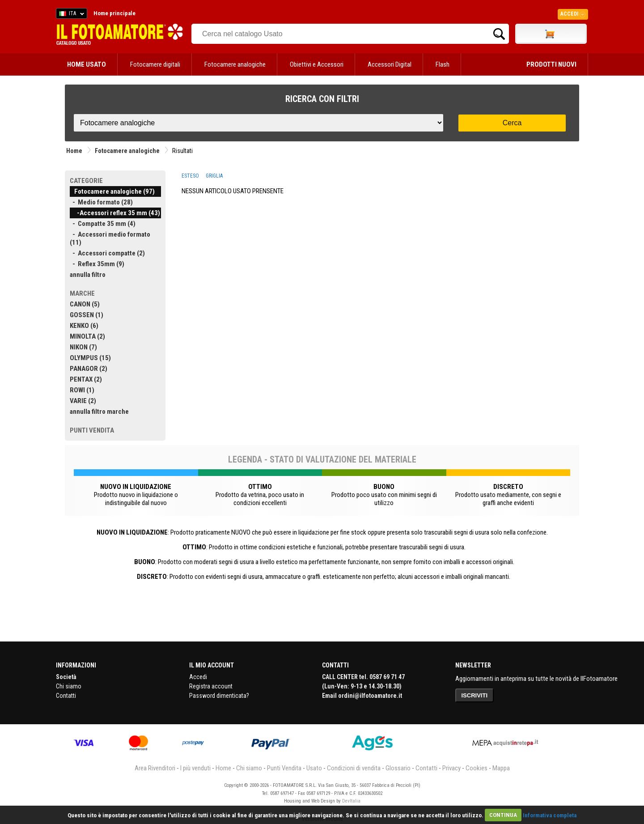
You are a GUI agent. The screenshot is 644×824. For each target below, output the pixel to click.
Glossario (398, 768)
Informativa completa (550, 815)
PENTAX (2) (86, 379)
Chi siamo (69, 686)
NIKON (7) (83, 347)
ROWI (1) (82, 390)
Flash (443, 64)
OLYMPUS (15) (90, 358)
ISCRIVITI (475, 695)
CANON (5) (85, 304)
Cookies (477, 768)
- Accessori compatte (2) (107, 253)
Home (74, 151)
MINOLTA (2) (87, 336)
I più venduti (195, 768)
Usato (314, 768)
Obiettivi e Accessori (317, 64)
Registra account (211, 686)
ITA (70, 15)
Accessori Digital (390, 64)
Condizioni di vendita (354, 768)
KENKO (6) (84, 326)
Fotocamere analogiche (235, 64)
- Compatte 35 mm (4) (103, 224)
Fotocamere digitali (155, 64)
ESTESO (190, 176)
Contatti (66, 696)
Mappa (501, 768)
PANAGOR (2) (89, 369)
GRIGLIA (214, 176)
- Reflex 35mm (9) (97, 264)
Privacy (451, 768)
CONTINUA (503, 815)
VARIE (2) (83, 401)
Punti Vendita (284, 768)
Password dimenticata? (219, 696)
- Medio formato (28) (101, 202)
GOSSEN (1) (87, 315)
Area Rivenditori (155, 768)
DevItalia (351, 801)
